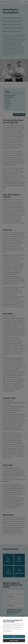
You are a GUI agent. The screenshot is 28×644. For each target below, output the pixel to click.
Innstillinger (14, 641)
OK (14, 637)
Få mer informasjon (7, 631)
